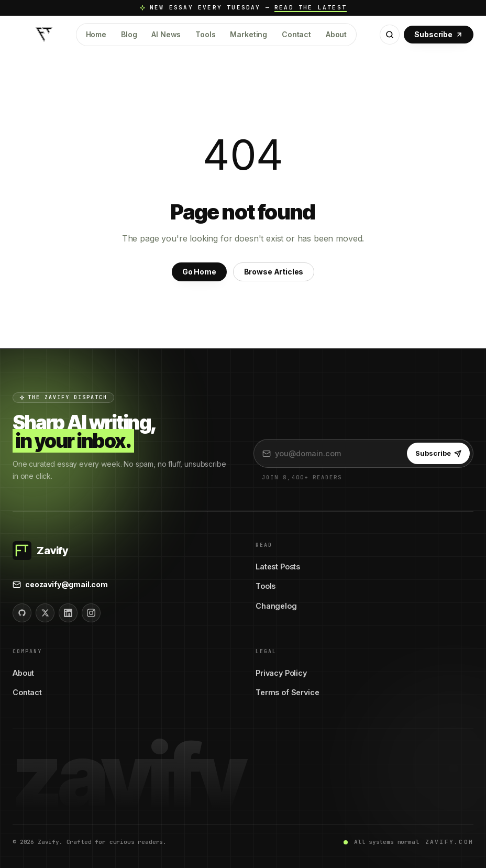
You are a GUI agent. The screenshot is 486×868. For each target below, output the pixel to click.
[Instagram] (91, 613)
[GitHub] (22, 613)
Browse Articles (274, 272)
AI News (166, 34)
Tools (205, 34)
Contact (296, 34)
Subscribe (439, 34)
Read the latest (311, 7)
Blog (129, 34)
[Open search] (390, 35)
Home (96, 34)
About (336, 34)
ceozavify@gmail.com (60, 584)
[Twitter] (45, 613)
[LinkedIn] (68, 613)
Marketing (248, 34)
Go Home (199, 272)
